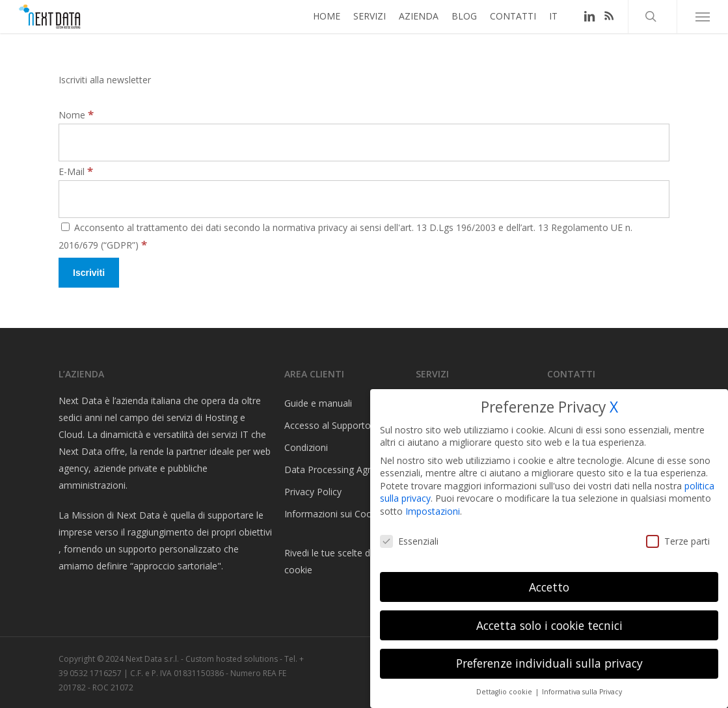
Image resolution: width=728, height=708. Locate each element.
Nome (76, 115)
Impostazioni (433, 511)
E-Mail (76, 171)
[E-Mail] (364, 199)
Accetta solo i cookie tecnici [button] (549, 625)
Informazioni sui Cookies (336, 514)
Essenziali (409, 541)
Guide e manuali (318, 403)
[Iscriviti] (89, 273)
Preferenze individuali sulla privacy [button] (549, 663)
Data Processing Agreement (344, 470)
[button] (702, 23)
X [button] (614, 407)
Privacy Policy (313, 492)
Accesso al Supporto (328, 425)
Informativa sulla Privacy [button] (582, 692)
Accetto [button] (549, 587)
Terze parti (678, 541)
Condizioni (306, 447)
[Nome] (364, 143)
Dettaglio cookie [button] (505, 692)
